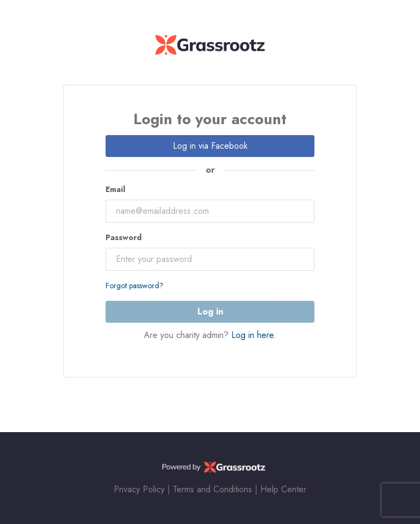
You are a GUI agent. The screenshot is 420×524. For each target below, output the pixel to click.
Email (115, 189)
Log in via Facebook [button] (210, 146)
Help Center (283, 489)
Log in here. (254, 335)
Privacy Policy (139, 489)
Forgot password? (135, 286)
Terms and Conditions (212, 489)
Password (124, 237)
